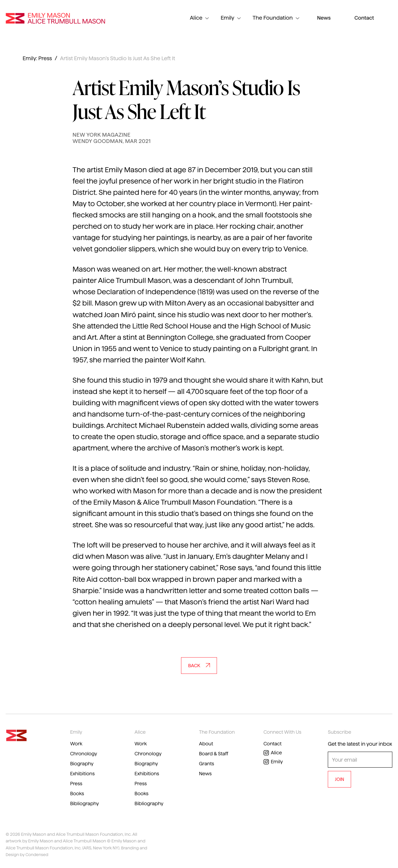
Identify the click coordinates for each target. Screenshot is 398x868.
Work (77, 744)
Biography (83, 764)
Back (199, 666)
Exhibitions (83, 774)
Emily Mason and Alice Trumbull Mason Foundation (55, 17)
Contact (370, 17)
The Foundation (296, 17)
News (341, 17)
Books (78, 795)
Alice (219, 17)
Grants (207, 764)
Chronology (85, 754)
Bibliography (86, 805)
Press (77, 784)
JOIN (339, 779)
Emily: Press (37, 59)
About (206, 744)
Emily (250, 17)
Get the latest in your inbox (360, 744)
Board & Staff (215, 754)
